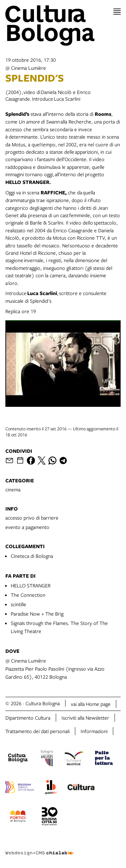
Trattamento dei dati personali (37, 731)
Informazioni (94, 731)
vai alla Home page (91, 704)
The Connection (28, 595)
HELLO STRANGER (31, 585)
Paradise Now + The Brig (37, 614)
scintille (18, 604)
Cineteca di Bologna (32, 556)
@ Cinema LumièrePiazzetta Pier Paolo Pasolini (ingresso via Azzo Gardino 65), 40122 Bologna (55, 669)
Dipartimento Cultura (28, 718)
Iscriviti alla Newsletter (85, 718)
